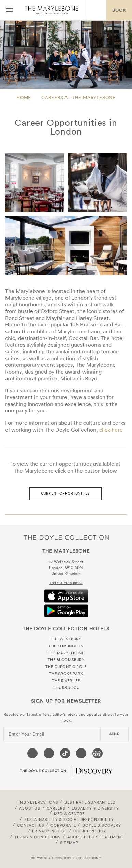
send (115, 734)
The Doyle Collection (66, 537)
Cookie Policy (90, 831)
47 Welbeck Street (66, 562)
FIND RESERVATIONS (37, 802)
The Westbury (66, 639)
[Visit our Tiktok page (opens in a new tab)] (65, 753)
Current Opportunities (65, 493)
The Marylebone (52, 10)
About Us (30, 808)
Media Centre (69, 814)
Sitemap (69, 843)
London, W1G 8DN (66, 568)
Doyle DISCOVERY (101, 825)
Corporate (63, 825)
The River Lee (66, 681)
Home (24, 97)
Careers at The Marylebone (78, 97)
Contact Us (31, 825)
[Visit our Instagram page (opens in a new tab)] (49, 753)
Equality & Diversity (95, 808)
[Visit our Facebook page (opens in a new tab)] (32, 753)
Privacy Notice (49, 831)
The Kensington (66, 646)
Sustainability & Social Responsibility (69, 820)
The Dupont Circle (66, 667)
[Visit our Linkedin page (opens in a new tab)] (81, 753)
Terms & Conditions (38, 837)
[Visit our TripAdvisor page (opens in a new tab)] (98, 753)
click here (111, 430)
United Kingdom (66, 573)
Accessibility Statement (96, 837)
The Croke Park (66, 674)
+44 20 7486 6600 (66, 583)
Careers (56, 808)
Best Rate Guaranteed (90, 802)
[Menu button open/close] (9, 10)
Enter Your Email (26, 734)
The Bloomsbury (66, 660)
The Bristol (66, 687)
